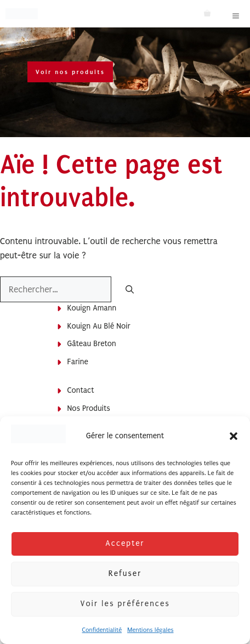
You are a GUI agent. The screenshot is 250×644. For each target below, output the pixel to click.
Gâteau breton (92, 344)
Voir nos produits (70, 72)
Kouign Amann (92, 308)
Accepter (125, 543)
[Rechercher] (130, 290)
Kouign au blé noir (99, 326)
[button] (234, 436)
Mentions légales (150, 630)
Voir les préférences (125, 604)
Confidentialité (102, 630)
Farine (78, 362)
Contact (81, 390)
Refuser (125, 574)
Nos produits (89, 408)
